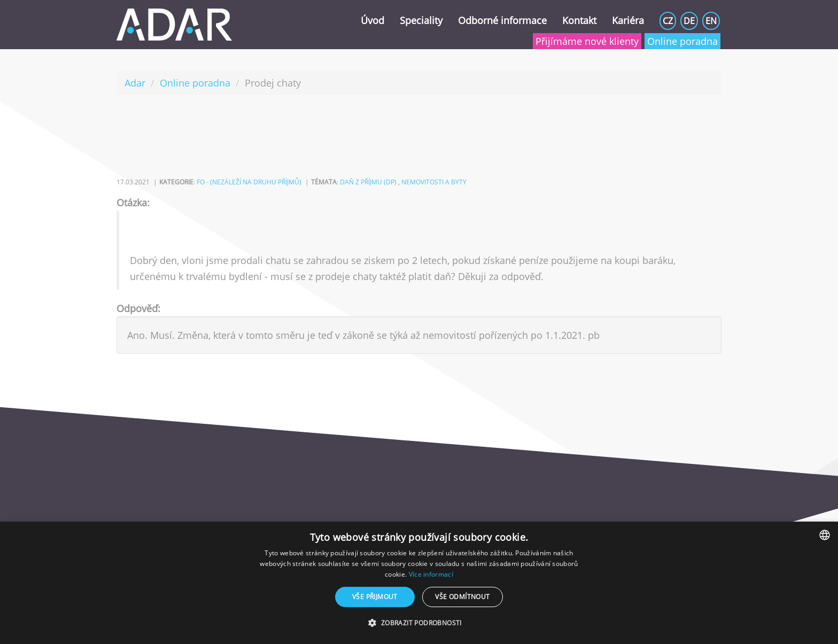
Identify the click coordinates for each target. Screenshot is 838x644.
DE (689, 21)
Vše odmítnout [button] (462, 597)
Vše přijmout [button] (375, 597)
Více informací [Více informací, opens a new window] (431, 574)
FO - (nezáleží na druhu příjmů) (249, 182)
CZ (668, 21)
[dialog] (419, 583)
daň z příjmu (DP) (368, 182)
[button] (419, 623)
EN (711, 21)
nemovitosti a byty (434, 182)
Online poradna (682, 41)
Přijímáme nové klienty (587, 41)
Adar (135, 83)
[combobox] (825, 535)
